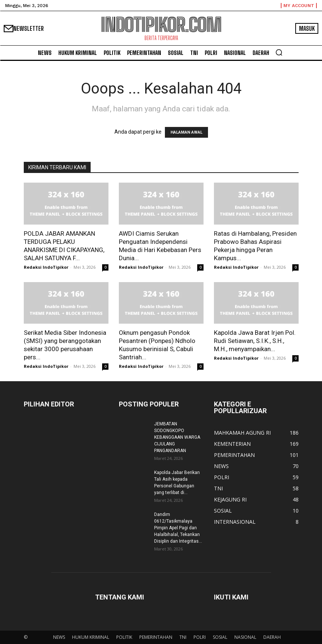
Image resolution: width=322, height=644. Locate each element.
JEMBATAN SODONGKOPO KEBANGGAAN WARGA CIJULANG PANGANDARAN (177, 437)
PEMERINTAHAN (156, 637)
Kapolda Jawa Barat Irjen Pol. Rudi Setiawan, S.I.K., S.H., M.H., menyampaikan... (255, 341)
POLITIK (124, 637)
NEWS (59, 637)
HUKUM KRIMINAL (91, 637)
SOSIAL (220, 637)
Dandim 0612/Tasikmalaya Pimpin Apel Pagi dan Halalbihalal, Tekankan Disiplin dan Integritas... (178, 528)
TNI (183, 637)
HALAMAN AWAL (186, 132)
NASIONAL (245, 637)
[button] (279, 52)
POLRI (200, 637)
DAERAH (272, 637)
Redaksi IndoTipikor (46, 267)
